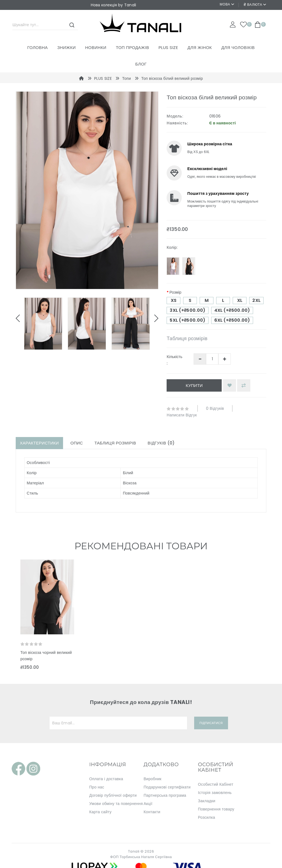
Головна (38, 47)
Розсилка (207, 817)
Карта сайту (100, 812)
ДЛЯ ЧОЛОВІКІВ (238, 47)
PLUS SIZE (168, 47)
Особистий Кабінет (216, 784)
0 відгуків (215, 408)
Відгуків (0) (161, 443)
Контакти (152, 812)
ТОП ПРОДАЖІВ (133, 47)
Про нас (97, 787)
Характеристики (39, 443)
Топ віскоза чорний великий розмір (46, 656)
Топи (127, 78)
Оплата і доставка (106, 779)
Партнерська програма (165, 795)
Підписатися (211, 723)
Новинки (96, 47)
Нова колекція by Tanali (113, 5)
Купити (194, 385)
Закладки (207, 801)
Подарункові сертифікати (167, 787)
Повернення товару (216, 809)
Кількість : (174, 360)
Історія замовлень (215, 793)
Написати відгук (182, 415)
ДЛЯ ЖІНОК (200, 47)
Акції (148, 804)
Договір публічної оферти (113, 795)
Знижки (67, 47)
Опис (77, 443)
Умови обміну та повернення (116, 804)
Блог (141, 64)
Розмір (175, 292)
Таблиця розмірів (187, 338)
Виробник (152, 779)
